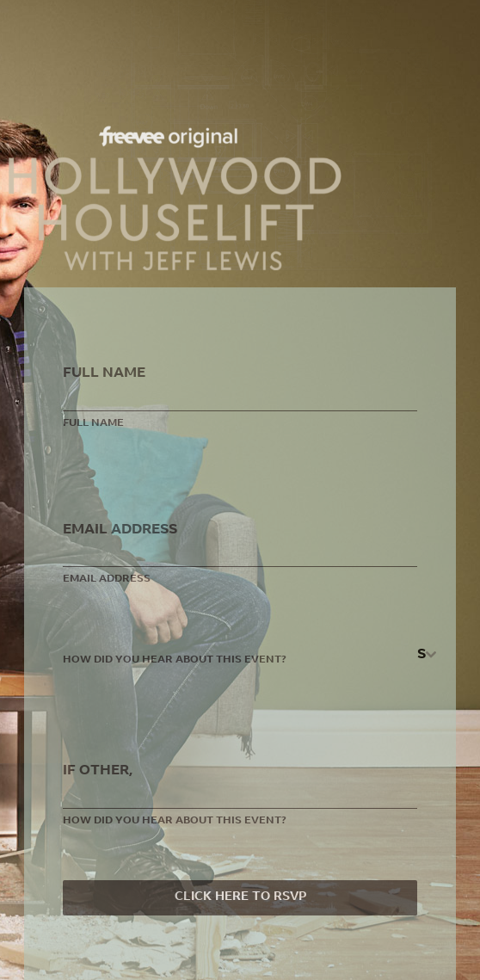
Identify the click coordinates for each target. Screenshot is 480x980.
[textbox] (422, 655)
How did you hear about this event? (175, 660)
